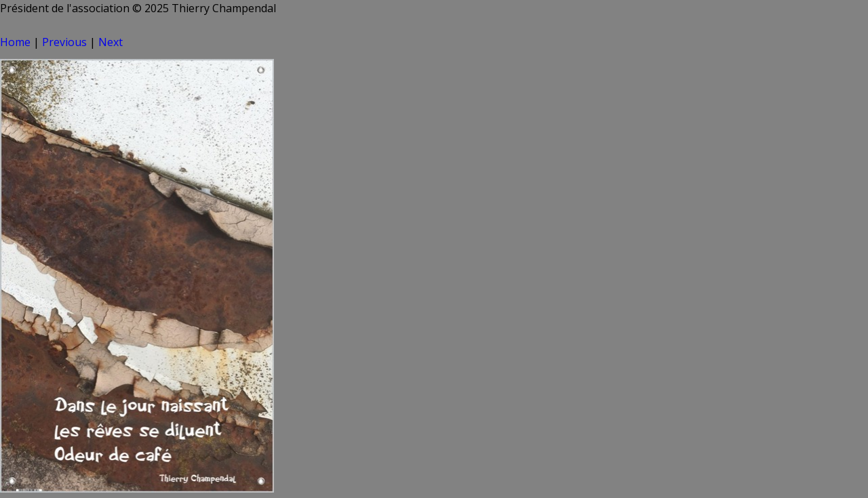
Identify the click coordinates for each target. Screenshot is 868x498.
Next (111, 42)
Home (15, 42)
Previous (64, 42)
